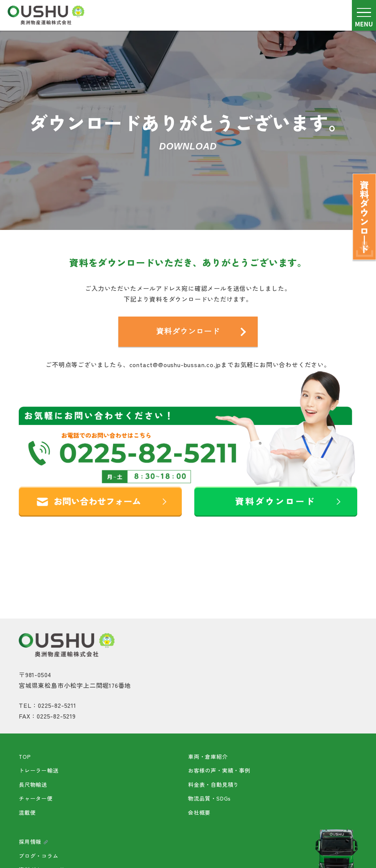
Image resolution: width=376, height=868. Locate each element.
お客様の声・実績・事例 (219, 770)
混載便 (27, 812)
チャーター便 (36, 798)
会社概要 (199, 812)
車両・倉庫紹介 (208, 756)
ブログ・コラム (39, 856)
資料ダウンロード (188, 331)
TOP (25, 756)
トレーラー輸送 (39, 770)
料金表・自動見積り (213, 784)
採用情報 (34, 842)
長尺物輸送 (33, 784)
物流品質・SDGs (209, 798)
